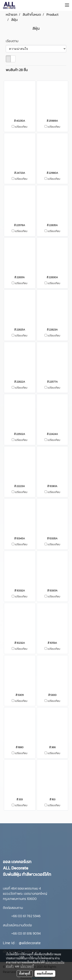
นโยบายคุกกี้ (27, 966)
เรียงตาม (13, 41)
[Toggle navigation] (67, 5)
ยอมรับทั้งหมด (45, 973)
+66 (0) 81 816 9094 (26, 933)
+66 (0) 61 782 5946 (26, 916)
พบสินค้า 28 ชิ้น (17, 70)
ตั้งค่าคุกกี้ (25, 973)
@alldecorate (30, 943)
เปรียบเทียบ (21, 127)
